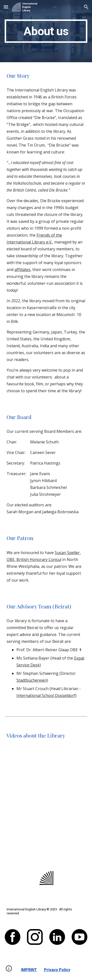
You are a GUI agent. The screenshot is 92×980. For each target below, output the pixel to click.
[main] (46, 31)
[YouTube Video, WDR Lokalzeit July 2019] (46, 778)
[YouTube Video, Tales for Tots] (46, 836)
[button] (6, 7)
